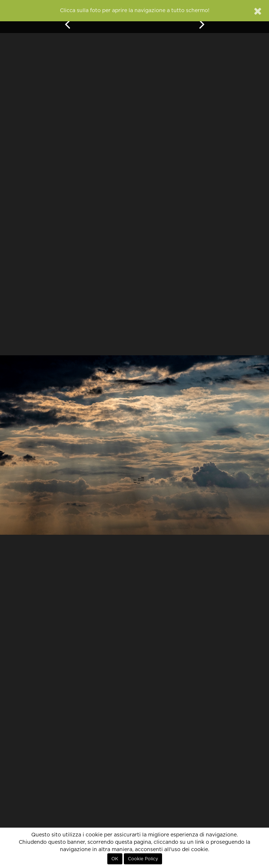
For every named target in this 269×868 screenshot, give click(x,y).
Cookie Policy (143, 859)
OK (115, 859)
